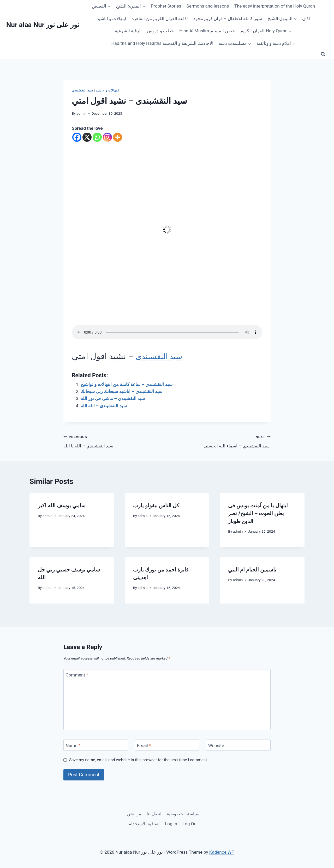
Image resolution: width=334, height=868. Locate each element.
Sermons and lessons (208, 6)
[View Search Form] (323, 54)
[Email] (167, 745)
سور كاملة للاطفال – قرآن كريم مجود (228, 19)
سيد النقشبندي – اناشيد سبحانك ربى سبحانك (121, 391)
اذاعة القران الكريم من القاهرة (160, 19)
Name (73, 746)
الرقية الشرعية (128, 31)
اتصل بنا (154, 814)
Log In (171, 824)
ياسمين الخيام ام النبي (252, 570)
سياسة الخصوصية (183, 814)
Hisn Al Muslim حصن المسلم (207, 31)
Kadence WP (222, 852)
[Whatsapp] (97, 137)
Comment (77, 675)
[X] (87, 137)
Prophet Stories (166, 6)
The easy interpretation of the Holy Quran (275, 6)
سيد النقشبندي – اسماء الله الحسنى (221, 441)
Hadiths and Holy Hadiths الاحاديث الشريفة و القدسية (162, 43)
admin (81, 113)
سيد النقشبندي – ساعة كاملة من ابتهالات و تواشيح (127, 384)
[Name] (96, 745)
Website (216, 746)
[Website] (238, 745)
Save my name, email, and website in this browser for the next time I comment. (139, 760)
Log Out (190, 824)
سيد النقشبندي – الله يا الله (113, 441)
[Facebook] (77, 137)
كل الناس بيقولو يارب (156, 506)
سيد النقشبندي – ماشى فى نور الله (113, 398)
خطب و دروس (160, 31)
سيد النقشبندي (82, 90)
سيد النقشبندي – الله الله (104, 406)
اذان (306, 19)
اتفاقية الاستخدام (144, 824)
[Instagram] (107, 137)
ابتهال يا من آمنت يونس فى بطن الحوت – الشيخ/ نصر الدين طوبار (258, 513)
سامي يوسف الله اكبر (62, 506)
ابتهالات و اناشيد (112, 19)
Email (144, 746)
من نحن (134, 814)
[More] (118, 137)
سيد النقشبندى (162, 356)
